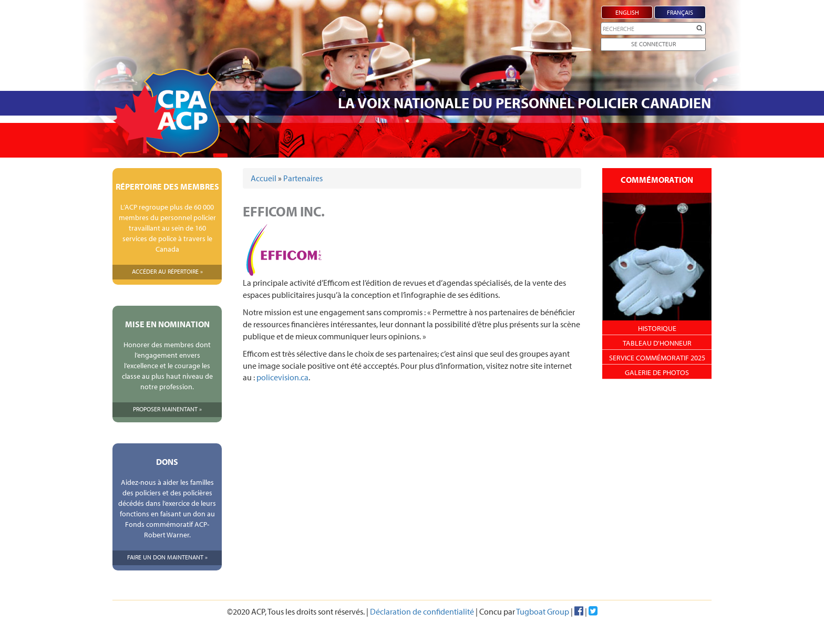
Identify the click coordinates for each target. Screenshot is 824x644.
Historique (657, 328)
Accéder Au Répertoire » (167, 271)
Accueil (264, 178)
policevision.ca (282, 377)
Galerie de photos (657, 372)
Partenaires (303, 178)
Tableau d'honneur (657, 343)
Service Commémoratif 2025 (657, 358)
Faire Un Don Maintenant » (167, 557)
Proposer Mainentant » (167, 409)
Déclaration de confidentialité (422, 611)
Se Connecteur (653, 44)
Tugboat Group (543, 611)
